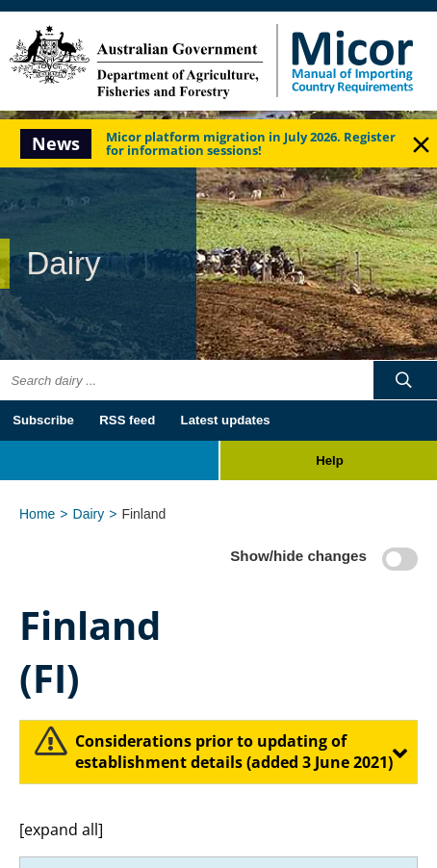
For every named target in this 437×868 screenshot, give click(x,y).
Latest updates (226, 420)
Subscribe (43, 420)
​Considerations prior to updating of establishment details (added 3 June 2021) (234, 752)
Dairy (89, 514)
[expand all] (61, 830)
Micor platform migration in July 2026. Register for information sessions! (251, 143)
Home (37, 514)
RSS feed (127, 420)
